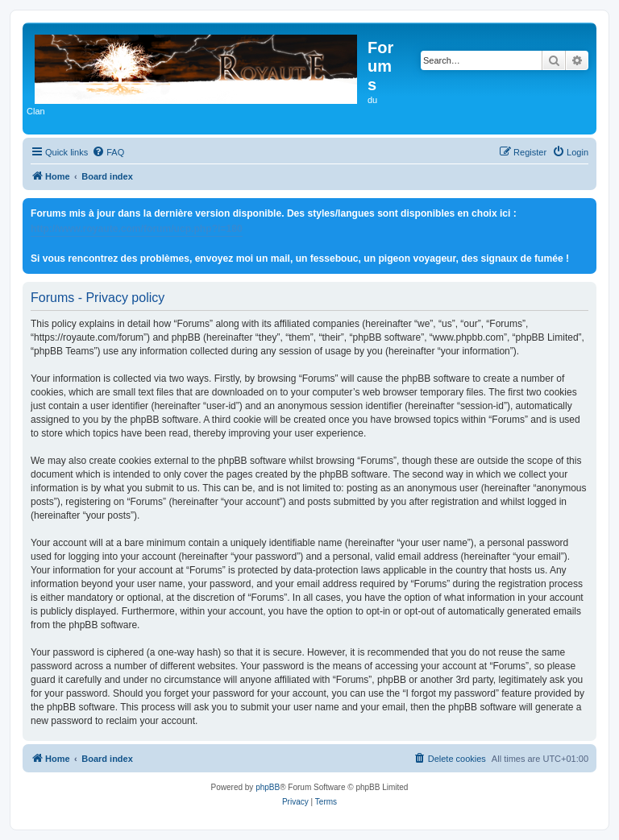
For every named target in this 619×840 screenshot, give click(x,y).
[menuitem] (108, 152)
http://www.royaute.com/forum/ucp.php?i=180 (137, 229)
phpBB (268, 787)
